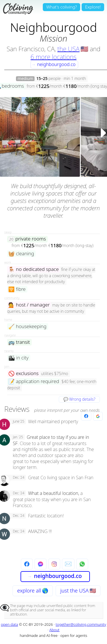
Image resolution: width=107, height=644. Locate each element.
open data (9, 624)
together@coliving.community (81, 624)
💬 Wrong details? (79, 399)
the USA (68, 49)
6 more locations (53, 57)
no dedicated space (34, 269)
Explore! (93, 7)
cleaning (21, 254)
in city (18, 358)
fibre (17, 289)
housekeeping (27, 327)
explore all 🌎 (33, 590)
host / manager (29, 305)
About (54, 630)
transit (19, 342)
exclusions (23, 374)
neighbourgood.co (53, 64)
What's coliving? (61, 7)
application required (34, 381)
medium (26, 79)
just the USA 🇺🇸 (78, 590)
